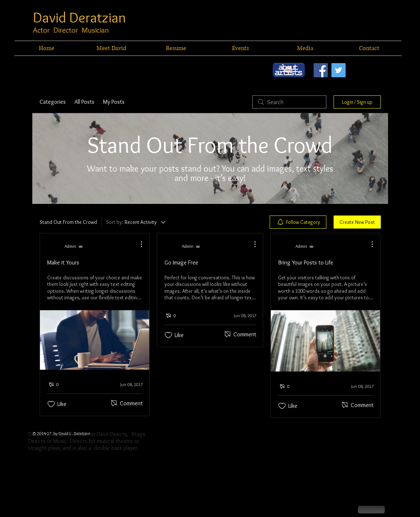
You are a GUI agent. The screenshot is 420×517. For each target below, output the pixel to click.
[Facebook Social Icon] (321, 70)
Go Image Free (181, 262)
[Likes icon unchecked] (51, 404)
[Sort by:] (136, 222)
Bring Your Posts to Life (306, 262)
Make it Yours (63, 262)
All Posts (84, 102)
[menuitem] (298, 222)
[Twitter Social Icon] (339, 70)
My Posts (114, 102)
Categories (53, 102)
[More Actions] (138, 244)
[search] (289, 102)
